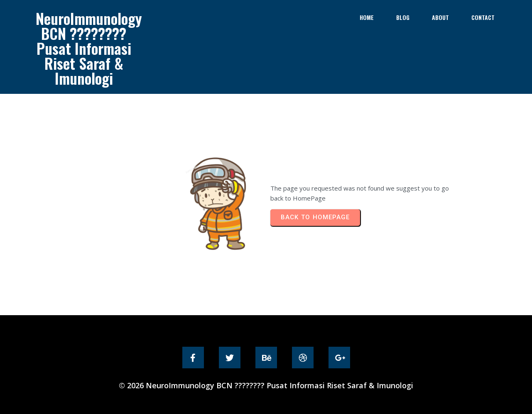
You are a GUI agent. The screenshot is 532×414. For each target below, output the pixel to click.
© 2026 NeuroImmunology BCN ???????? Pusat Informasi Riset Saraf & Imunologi (266, 385)
